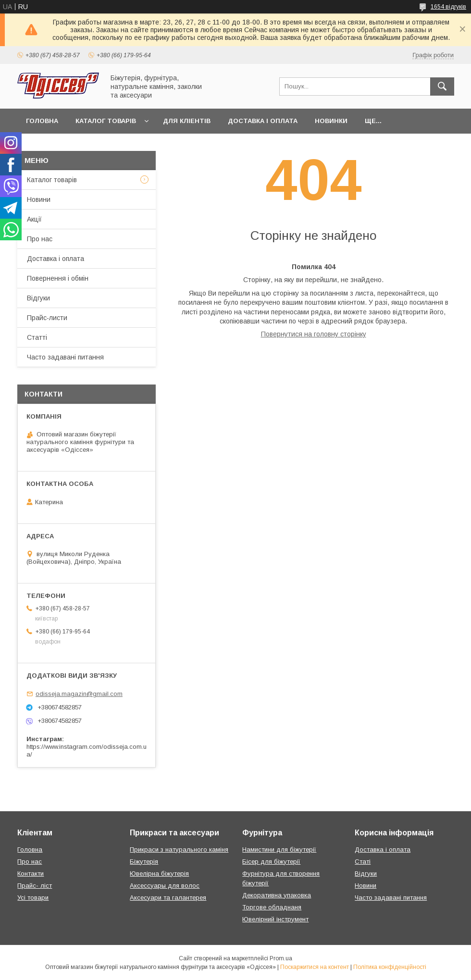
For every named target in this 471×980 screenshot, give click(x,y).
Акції (34, 219)
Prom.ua (281, 958)
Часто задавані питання (65, 357)
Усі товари (33, 898)
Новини (39, 199)
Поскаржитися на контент (315, 967)
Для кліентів (187, 121)
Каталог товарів (106, 121)
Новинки (331, 121)
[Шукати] (442, 87)
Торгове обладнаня (272, 907)
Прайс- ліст (35, 886)
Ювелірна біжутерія (159, 874)
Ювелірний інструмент (275, 919)
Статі (363, 862)
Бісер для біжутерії (271, 862)
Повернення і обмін (58, 278)
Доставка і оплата (263, 121)
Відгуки (38, 298)
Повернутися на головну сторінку (314, 334)
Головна (42, 121)
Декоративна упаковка (277, 895)
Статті (37, 337)
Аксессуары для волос (165, 886)
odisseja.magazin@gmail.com (79, 694)
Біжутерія (144, 862)
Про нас (40, 239)
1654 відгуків (448, 7)
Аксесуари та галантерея (168, 898)
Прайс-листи (47, 318)
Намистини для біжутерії (279, 850)
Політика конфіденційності (390, 967)
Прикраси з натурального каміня (179, 850)
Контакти (31, 874)
